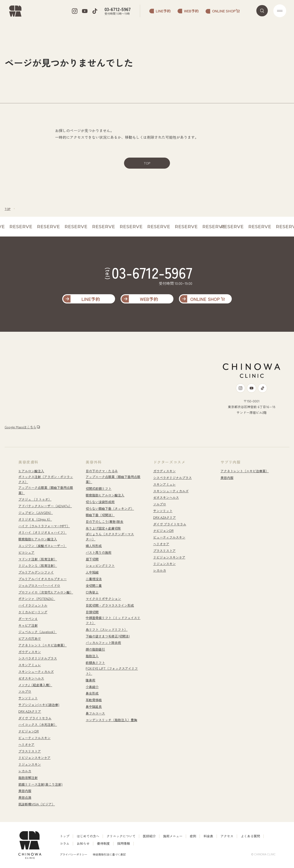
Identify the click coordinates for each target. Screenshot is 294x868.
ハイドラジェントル (33, 605)
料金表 (208, 836)
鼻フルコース (95, 713)
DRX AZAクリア (30, 711)
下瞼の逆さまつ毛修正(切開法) (108, 636)
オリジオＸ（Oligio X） (35, 519)
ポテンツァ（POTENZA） (37, 599)
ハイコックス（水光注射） (38, 724)
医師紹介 (149, 836)
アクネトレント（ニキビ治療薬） (42, 645)
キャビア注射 (28, 625)
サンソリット (28, 698)
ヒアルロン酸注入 (31, 471)
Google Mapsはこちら (20, 427)
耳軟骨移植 (94, 700)
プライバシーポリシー (73, 854)
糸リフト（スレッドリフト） (107, 629)
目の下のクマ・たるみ (102, 471)
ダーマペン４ (28, 619)
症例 (193, 836)
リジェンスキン (30, 764)
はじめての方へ (88, 836)
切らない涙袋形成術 (100, 502)
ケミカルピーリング (33, 612)
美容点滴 (25, 797)
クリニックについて (121, 836)
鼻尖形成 (92, 693)
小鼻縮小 (92, 687)
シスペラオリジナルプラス (38, 658)
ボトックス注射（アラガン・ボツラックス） (46, 479)
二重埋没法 (94, 579)
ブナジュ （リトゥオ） (35, 499)
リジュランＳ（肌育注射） (38, 565)
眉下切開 (92, 559)
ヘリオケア (26, 744)
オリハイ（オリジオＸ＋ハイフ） (42, 532)
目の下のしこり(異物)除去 (105, 522)
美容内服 (25, 791)
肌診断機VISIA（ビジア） (37, 804)
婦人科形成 (94, 546)
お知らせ (83, 843)
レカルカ (25, 771)
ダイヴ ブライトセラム (35, 718)
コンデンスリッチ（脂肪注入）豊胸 (111, 720)
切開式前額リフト (99, 488)
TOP (147, 163)
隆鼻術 (90, 680)
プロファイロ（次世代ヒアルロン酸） (46, 592)
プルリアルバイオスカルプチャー (42, 579)
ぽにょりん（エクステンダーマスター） (110, 536)
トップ (65, 836)
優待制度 (103, 843)
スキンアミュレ (30, 665)
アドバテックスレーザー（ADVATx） (45, 506)
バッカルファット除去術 (103, 643)
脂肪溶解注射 (28, 778)
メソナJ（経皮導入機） (35, 685)
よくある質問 (250, 836)
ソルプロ (25, 691)
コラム (65, 843)
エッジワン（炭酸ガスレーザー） (42, 546)
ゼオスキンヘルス (31, 678)
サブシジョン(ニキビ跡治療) (39, 705)
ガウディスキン (30, 652)
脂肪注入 (92, 656)
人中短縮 (92, 572)
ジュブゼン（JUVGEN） (36, 513)
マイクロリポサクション (103, 599)
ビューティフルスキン (34, 738)
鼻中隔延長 (94, 707)
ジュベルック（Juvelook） (38, 632)
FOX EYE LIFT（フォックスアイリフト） (112, 671)
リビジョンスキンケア (34, 758)
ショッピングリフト (100, 565)
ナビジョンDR (29, 731)
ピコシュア (26, 552)
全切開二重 (94, 585)
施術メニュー (173, 836)
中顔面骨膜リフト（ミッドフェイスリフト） (113, 620)
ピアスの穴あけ (30, 638)
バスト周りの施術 (99, 552)
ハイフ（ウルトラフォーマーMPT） (44, 526)
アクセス (227, 836)
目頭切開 (92, 612)
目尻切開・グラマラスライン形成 (110, 605)
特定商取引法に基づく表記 (109, 854)
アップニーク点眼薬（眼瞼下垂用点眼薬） (46, 490)
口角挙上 (92, 592)
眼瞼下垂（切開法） (100, 515)
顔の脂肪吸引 (95, 649)
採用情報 (124, 843)
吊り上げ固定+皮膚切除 (103, 528)
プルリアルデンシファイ (36, 572)
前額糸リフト (95, 663)
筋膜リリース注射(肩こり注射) (40, 784)
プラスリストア (30, 751)
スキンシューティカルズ (36, 672)
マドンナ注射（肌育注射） (38, 559)
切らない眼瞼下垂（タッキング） (110, 508)
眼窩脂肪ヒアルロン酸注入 (38, 539)
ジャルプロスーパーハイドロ (39, 585)
